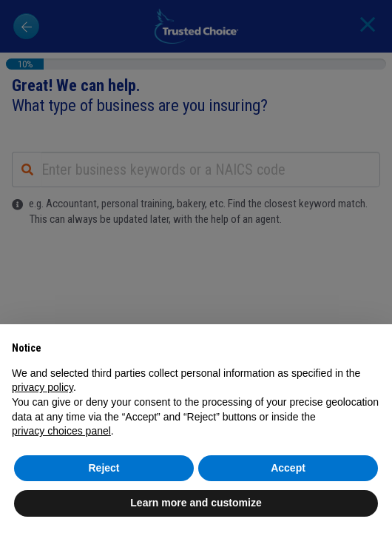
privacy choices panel (61, 431)
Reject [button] (104, 468)
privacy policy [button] (43, 387)
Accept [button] (288, 468)
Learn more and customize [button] (196, 503)
